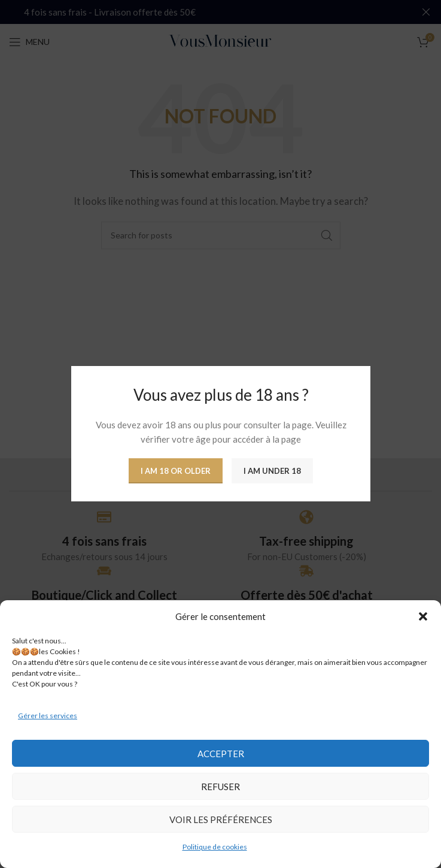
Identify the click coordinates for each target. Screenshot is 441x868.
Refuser (221, 787)
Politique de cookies (215, 847)
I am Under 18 (272, 471)
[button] (423, 616)
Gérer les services (48, 716)
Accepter (221, 754)
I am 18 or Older (176, 471)
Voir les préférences (221, 819)
